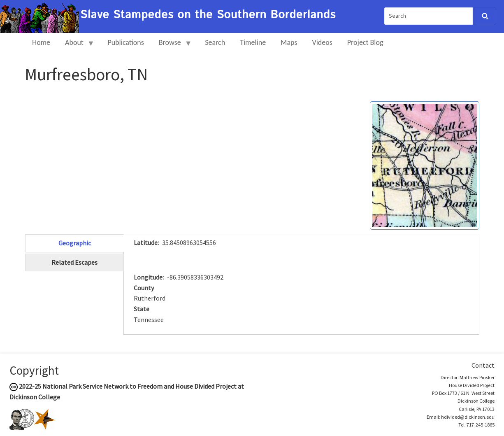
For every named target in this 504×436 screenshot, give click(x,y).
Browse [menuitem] (172, 46)
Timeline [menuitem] (253, 42)
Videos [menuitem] (322, 42)
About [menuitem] (76, 46)
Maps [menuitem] (289, 42)
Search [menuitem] (215, 42)
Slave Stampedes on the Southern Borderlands (208, 15)
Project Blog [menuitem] (365, 42)
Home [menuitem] (41, 42)
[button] (425, 165)
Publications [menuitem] (125, 42)
